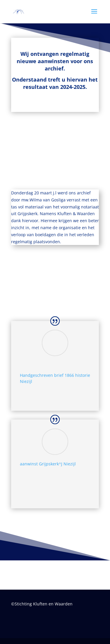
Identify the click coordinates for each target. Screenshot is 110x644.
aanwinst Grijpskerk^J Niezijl (48, 464)
